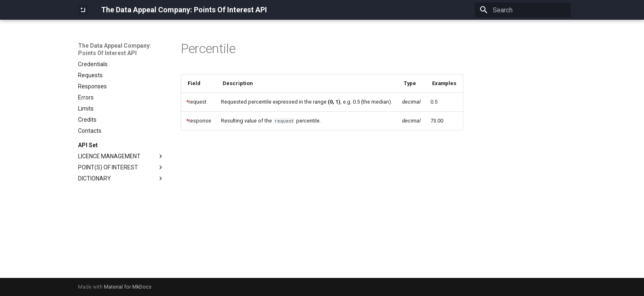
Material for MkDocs (128, 287)
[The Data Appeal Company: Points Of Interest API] (83, 10)
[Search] (523, 10)
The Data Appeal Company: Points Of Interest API (115, 49)
